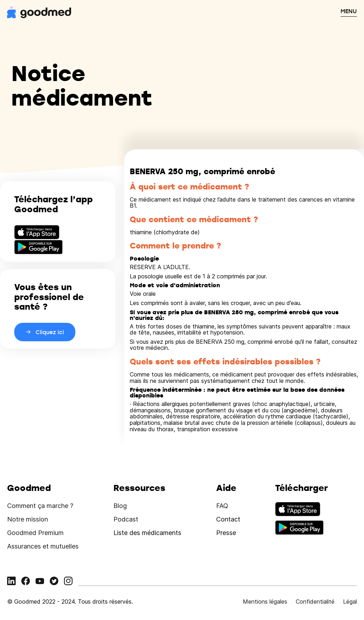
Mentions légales (265, 602)
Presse (226, 533)
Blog (120, 506)
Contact (228, 519)
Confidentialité (315, 602)
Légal (350, 602)
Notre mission (28, 519)
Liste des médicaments (147, 533)
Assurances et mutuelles (43, 546)
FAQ (222, 506)
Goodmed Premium (35, 533)
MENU (349, 11)
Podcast (126, 519)
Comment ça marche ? (40, 506)
